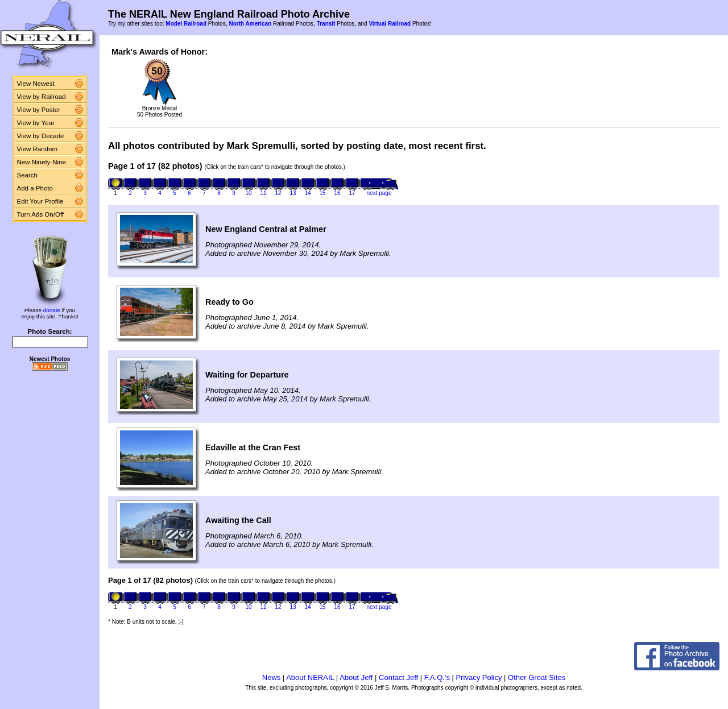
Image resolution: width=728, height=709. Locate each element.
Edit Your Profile (40, 201)
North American (250, 24)
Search (28, 175)
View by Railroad (42, 97)
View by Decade (41, 136)
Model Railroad (186, 24)
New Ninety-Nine (42, 162)
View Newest (36, 84)
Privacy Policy (479, 677)
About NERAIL (310, 677)
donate (52, 310)
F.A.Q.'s (437, 677)
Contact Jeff (398, 677)
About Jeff (356, 677)
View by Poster (39, 110)
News (272, 677)
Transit (326, 24)
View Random (37, 149)
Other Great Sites (537, 677)
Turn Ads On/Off (41, 214)
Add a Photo (35, 188)
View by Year (36, 123)
